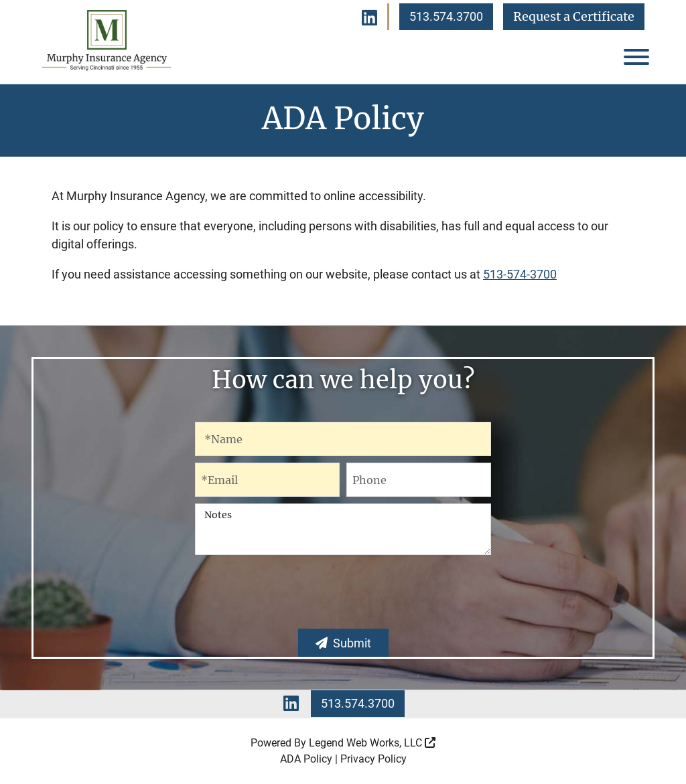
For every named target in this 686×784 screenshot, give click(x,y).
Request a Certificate (574, 16)
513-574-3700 (520, 274)
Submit (343, 643)
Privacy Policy (373, 759)
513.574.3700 (446, 16)
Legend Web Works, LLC (372, 743)
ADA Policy (306, 759)
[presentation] (343, 596)
